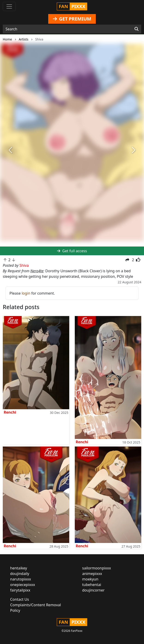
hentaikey (19, 568)
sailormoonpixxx (97, 568)
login (26, 293)
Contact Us (19, 599)
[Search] (136, 29)
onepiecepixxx (23, 585)
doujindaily (20, 574)
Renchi (10, 412)
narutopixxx (21, 579)
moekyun (90, 579)
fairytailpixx (20, 590)
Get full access (72, 251)
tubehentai (92, 585)
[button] (11, 151)
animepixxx (92, 574)
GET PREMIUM (72, 19)
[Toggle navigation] (9, 6)
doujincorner (93, 590)
